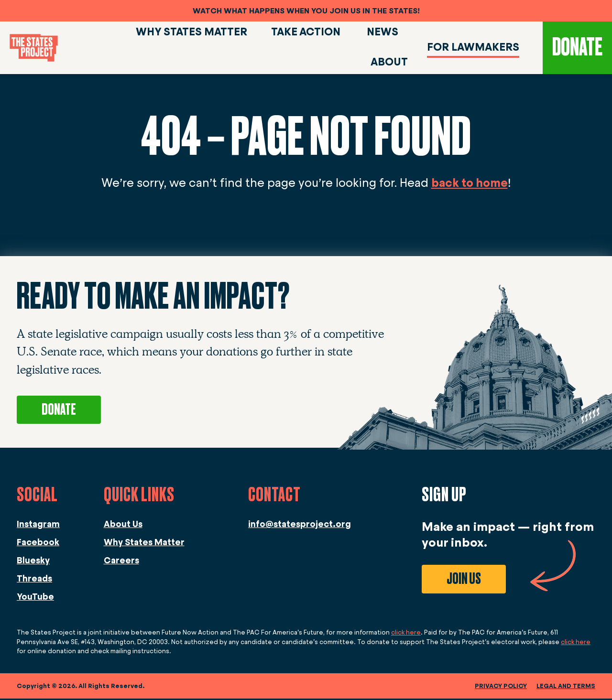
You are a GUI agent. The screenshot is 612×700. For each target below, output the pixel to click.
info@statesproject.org (300, 526)
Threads (34, 580)
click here (406, 634)
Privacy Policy (501, 687)
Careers (121, 562)
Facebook (38, 544)
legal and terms (566, 687)
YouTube (35, 598)
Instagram (38, 526)
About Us (123, 526)
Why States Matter (144, 544)
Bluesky (33, 562)
